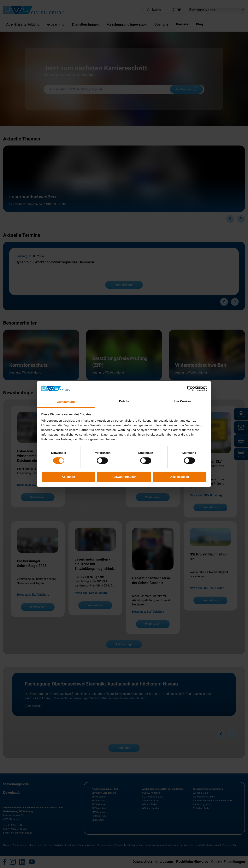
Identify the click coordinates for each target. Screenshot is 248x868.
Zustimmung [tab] (66, 402)
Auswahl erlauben (124, 477)
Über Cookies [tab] (182, 401)
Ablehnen (68, 477)
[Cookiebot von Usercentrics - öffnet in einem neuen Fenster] (190, 388)
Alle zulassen (180, 477)
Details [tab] (124, 401)
